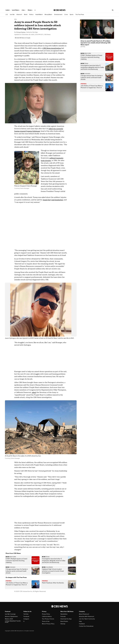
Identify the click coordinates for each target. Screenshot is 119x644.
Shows (30, 10)
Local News (16, 10)
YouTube (26, 614)
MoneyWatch (48, 15)
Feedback (82, 624)
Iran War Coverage (10, 614)
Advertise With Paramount (87, 616)
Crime (66, 15)
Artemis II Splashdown (11, 616)
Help (80, 621)
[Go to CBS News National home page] (59, 10)
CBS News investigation (52, 48)
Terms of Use (46, 621)
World (26, 15)
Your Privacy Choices (48, 619)
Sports (72, 15)
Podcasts (63, 616)
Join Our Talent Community (87, 619)
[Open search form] (113, 10)
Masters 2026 (9, 619)
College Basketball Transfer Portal (13, 622)
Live (24, 10)
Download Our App (66, 619)
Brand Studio (64, 621)
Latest (8, 10)
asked (34, 392)
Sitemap (63, 624)
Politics (31, 15)
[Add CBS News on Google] (23, 38)
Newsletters (64, 614)
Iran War (12, 15)
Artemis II (19, 15)
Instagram (26, 619)
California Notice (47, 616)
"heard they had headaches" (53, 200)
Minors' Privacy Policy (48, 624)
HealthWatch (39, 15)
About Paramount (84, 614)
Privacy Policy (46, 614)
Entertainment (58, 15)
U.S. (7, 15)
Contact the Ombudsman (86, 626)
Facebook (26, 616)
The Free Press (80, 15)
